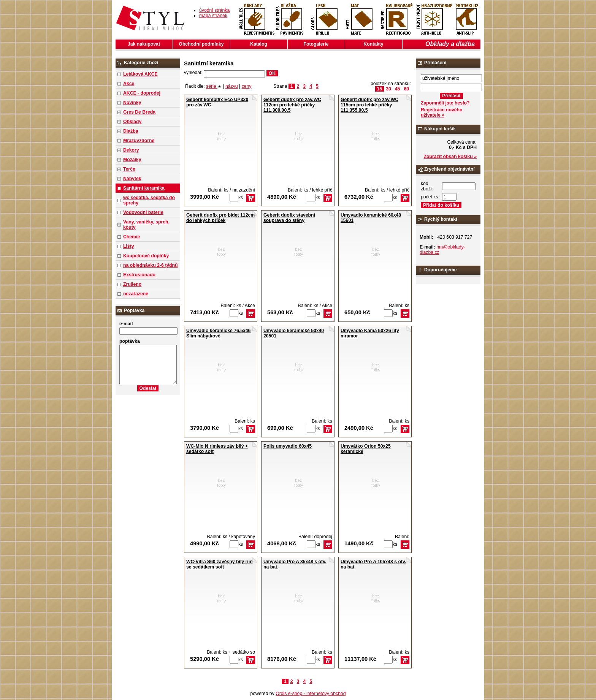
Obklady (132, 122)
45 (398, 89)
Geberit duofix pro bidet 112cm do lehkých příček (220, 218)
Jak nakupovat (144, 44)
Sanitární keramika (144, 188)
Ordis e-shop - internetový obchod (311, 694)
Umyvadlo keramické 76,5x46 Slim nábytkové (218, 333)
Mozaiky (132, 160)
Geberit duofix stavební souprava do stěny (289, 218)
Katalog (259, 44)
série (214, 86)
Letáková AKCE (140, 74)
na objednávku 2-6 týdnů (150, 265)
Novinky (132, 103)
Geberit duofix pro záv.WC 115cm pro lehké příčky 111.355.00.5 (369, 105)
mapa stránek (213, 16)
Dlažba (131, 131)
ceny (247, 86)
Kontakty (373, 44)
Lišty (129, 246)
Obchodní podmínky (201, 44)
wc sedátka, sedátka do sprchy (149, 200)
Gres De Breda (139, 112)
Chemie (132, 237)
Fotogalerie (316, 44)
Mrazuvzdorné (139, 141)
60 (406, 89)
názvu (232, 86)
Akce (129, 84)
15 (380, 89)
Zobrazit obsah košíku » (450, 157)
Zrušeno (132, 284)
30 (388, 89)
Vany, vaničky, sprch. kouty (146, 225)
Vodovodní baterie (143, 212)
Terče (129, 169)
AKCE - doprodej (142, 93)
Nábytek (132, 179)
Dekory (131, 150)
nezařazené (136, 294)
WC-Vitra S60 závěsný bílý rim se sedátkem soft (220, 564)
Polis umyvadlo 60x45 (288, 446)
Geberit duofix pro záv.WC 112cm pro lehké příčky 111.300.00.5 (292, 105)
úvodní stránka (214, 10)
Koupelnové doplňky (146, 256)
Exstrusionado (139, 275)
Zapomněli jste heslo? (445, 103)
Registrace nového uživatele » (441, 112)
